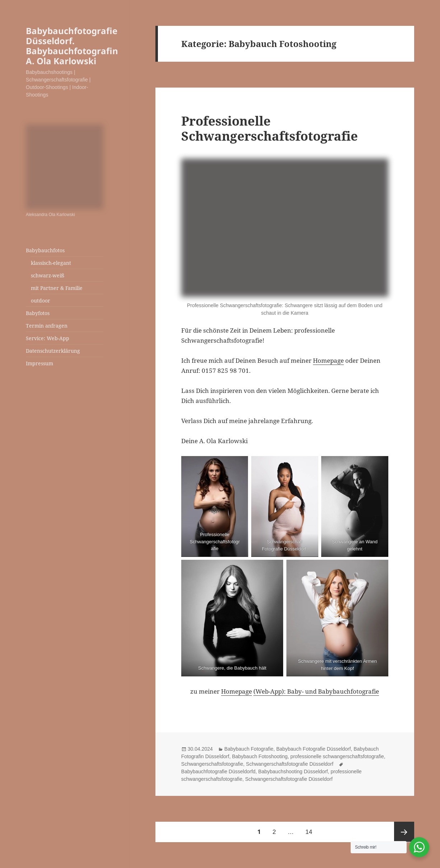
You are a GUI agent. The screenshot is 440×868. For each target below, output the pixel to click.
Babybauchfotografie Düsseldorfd (218, 771)
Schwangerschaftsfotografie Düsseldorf (290, 764)
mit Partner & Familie (57, 288)
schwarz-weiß (48, 275)
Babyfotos (38, 313)
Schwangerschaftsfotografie (212, 764)
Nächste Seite (404, 832)
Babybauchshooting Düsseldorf (293, 771)
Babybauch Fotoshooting (260, 756)
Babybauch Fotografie (249, 749)
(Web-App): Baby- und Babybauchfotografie (316, 691)
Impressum (39, 363)
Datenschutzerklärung (53, 351)
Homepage (328, 360)
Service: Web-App (48, 338)
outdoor (41, 301)
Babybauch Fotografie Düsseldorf (314, 749)
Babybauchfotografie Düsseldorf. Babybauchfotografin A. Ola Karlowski (72, 46)
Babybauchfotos (45, 250)
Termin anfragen (47, 326)
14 (311, 829)
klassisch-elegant (51, 263)
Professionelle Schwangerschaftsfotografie (270, 128)
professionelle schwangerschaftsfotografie (337, 756)
